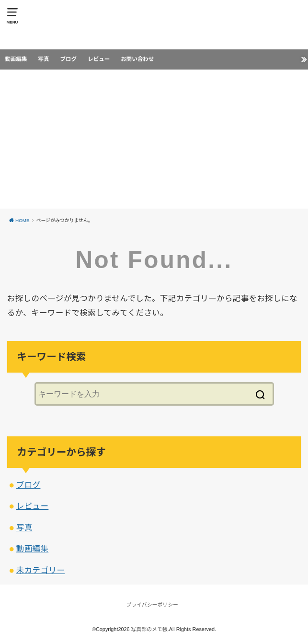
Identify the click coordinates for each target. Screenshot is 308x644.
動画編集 (16, 59)
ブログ (69, 59)
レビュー (99, 59)
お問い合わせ (137, 59)
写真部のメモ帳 (149, 629)
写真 (43, 59)
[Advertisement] (154, 141)
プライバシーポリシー (152, 605)
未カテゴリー (40, 570)
